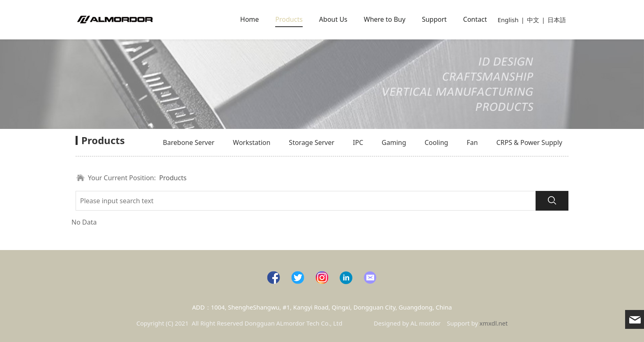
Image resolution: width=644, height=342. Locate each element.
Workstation (252, 142)
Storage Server (312, 142)
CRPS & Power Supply (529, 142)
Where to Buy (385, 19)
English (508, 20)
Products (289, 19)
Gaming (394, 142)
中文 (533, 20)
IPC (358, 142)
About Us (333, 19)
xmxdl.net (494, 323)
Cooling (436, 142)
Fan (472, 142)
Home (250, 19)
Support (434, 19)
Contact (475, 19)
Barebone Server (189, 142)
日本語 (557, 20)
